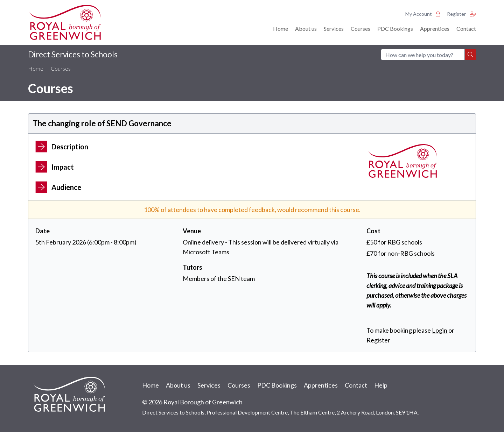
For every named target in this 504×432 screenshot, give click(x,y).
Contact (466, 29)
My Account (423, 14)
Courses (360, 29)
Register (461, 14)
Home (281, 29)
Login (440, 330)
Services (334, 29)
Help (381, 385)
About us (306, 29)
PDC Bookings (395, 29)
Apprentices (435, 29)
